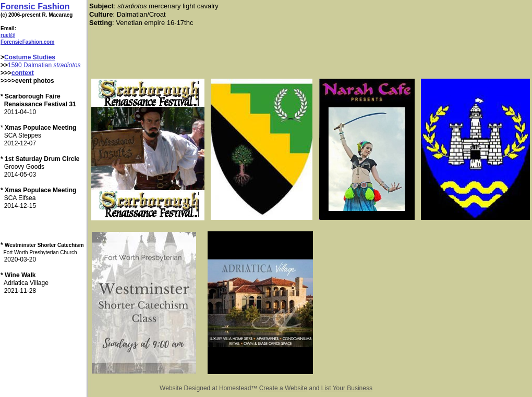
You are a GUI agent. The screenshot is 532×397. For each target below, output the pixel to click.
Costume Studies (30, 57)
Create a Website (283, 388)
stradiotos (67, 65)
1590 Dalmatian (31, 65)
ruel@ (8, 35)
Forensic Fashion (35, 7)
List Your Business (347, 388)
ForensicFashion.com (27, 42)
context (23, 73)
